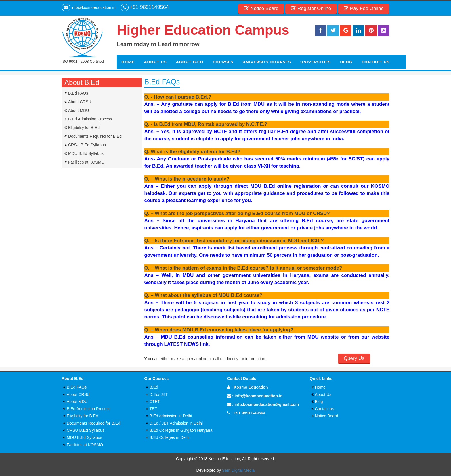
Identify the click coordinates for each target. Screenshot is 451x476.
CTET (155, 402)
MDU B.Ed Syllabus (86, 153)
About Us (155, 62)
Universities (316, 62)
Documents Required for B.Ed (95, 136)
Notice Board (327, 416)
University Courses (267, 62)
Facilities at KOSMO (86, 162)
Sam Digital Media (238, 470)
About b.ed (190, 62)
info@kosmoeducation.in (258, 396)
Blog (346, 62)
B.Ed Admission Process (90, 119)
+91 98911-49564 (249, 413)
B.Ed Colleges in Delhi (170, 437)
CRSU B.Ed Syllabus (87, 145)
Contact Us (375, 62)
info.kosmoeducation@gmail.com (267, 404)
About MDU (79, 110)
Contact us (325, 409)
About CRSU (80, 102)
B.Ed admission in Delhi (171, 416)
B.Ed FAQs (78, 93)
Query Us (354, 358)
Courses (223, 62)
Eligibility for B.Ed (84, 128)
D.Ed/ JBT (159, 394)
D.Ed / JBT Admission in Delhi (176, 423)
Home (128, 62)
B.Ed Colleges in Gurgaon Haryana (181, 430)
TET (153, 409)
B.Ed (154, 387)
